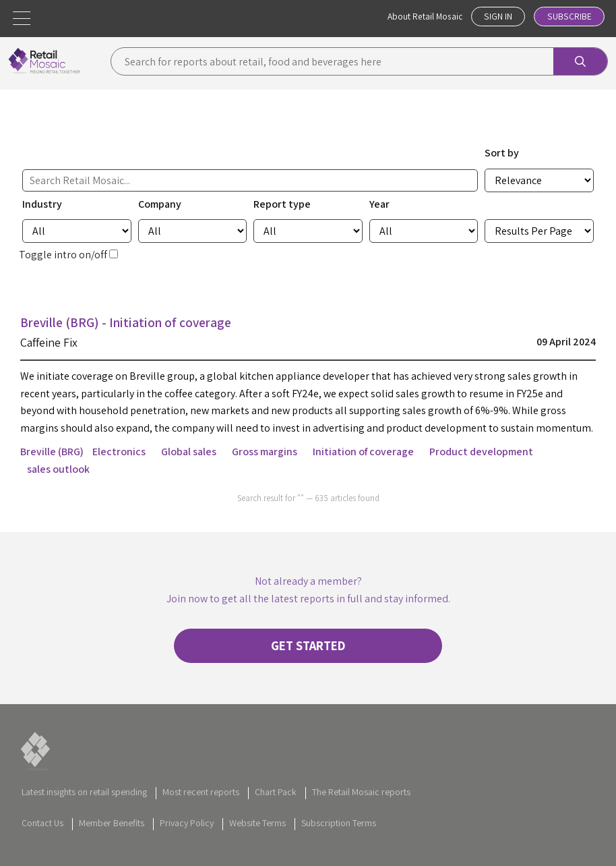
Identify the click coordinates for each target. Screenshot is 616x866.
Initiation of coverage (363, 452)
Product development (481, 452)
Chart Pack (276, 798)
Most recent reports (201, 798)
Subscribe (569, 17)
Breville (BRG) (52, 452)
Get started (308, 649)
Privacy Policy (187, 828)
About (421, 17)
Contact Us (42, 828)
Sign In (496, 17)
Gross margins (265, 452)
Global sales (189, 452)
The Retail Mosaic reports (361, 798)
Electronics (119, 452)
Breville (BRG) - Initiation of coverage (132, 322)
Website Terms (257, 828)
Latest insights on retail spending (84, 798)
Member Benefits (112, 828)
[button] (22, 19)
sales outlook (58, 469)
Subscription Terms (339, 828)
